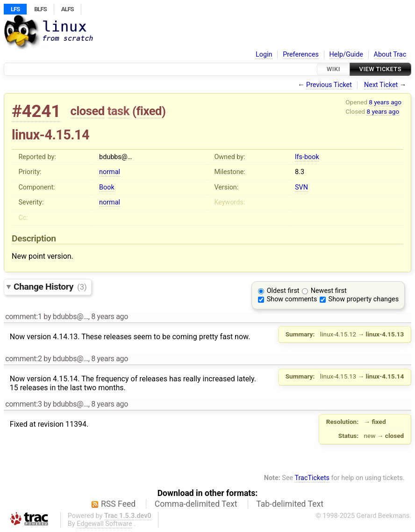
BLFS (40, 9)
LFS (15, 9)
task (118, 111)
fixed (149, 111)
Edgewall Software (104, 524)
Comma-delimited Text (196, 504)
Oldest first (283, 291)
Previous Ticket (329, 85)
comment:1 (23, 317)
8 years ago (385, 102)
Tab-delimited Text (290, 504)
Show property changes (364, 299)
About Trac (390, 55)
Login (264, 55)
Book (107, 187)
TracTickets (312, 478)
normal (110, 172)
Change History (50, 287)
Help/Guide (346, 55)
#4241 (36, 111)
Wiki (333, 69)
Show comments (292, 299)
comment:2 (23, 359)
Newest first (329, 291)
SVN (301, 187)
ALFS (68, 9)
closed (88, 111)
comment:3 (23, 404)
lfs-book (307, 157)
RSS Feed (118, 504)
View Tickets (380, 69)
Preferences (301, 55)
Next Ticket (381, 85)
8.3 (300, 172)
